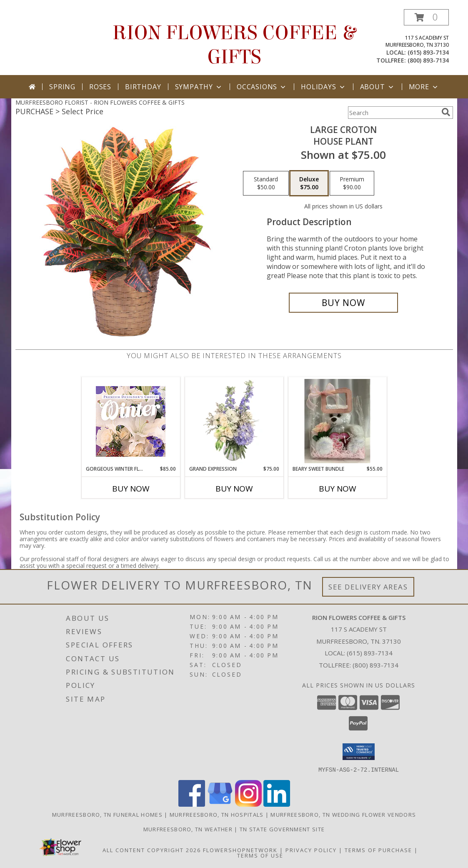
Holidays (323, 87)
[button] (426, 17)
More (424, 87)
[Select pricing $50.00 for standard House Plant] (266, 183)
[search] (446, 112)
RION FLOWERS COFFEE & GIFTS (234, 45)
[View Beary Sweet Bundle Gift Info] (337, 421)
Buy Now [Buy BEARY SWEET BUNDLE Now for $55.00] (338, 489)
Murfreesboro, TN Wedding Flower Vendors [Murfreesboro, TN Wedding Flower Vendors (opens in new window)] (343, 814)
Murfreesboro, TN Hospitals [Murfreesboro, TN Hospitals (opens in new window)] (217, 814)
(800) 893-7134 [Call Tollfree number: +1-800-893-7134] (375, 665)
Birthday (143, 87)
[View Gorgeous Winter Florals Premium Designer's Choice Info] (131, 421)
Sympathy (199, 87)
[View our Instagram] (248, 804)
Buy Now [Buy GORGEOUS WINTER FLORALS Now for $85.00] (131, 489)
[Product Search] (393, 113)
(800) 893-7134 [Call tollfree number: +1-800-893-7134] (428, 60)
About (378, 87)
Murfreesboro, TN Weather (188, 829)
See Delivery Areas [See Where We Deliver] (368, 587)
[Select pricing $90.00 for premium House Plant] (352, 183)
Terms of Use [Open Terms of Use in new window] (260, 855)
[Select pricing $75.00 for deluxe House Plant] (309, 183)
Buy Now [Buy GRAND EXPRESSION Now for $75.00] (234, 489)
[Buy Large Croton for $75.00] (344, 303)
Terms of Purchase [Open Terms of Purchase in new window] (378, 850)
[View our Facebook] (192, 804)
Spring (62, 87)
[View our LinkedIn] (277, 804)
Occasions (262, 87)
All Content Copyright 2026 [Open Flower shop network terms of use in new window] (152, 850)
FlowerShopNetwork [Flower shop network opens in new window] (240, 850)
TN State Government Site (282, 829)
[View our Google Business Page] (220, 804)
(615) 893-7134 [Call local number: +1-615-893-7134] (428, 52)
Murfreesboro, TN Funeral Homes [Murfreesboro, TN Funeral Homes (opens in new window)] (107, 814)
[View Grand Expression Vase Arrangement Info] (234, 421)
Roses (100, 87)
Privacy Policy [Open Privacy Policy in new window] (311, 850)
